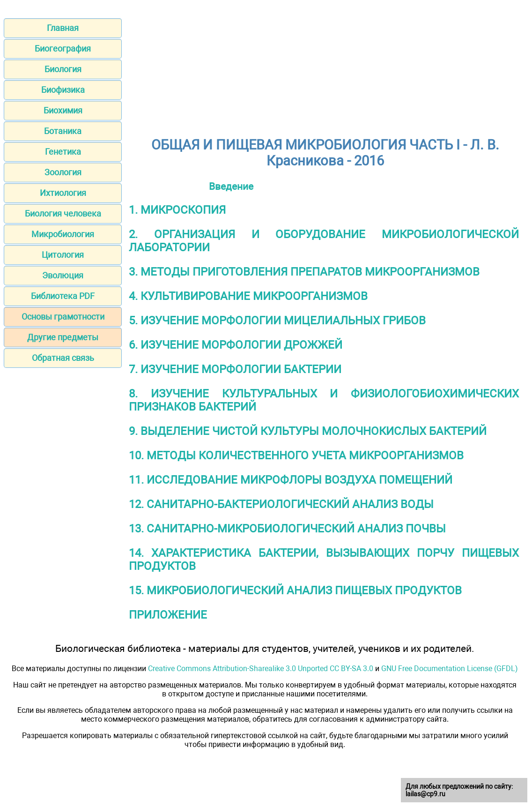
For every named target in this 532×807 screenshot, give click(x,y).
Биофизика (63, 90)
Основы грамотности (63, 317)
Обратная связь (63, 358)
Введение (231, 186)
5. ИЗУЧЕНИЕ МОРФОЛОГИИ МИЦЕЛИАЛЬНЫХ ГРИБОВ (277, 321)
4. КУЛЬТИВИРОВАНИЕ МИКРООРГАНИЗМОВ (248, 296)
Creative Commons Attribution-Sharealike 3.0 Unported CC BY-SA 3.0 (261, 669)
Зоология (63, 172)
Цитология (63, 255)
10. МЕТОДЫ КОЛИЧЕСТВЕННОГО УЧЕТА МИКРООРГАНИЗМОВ (296, 456)
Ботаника (63, 131)
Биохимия (63, 110)
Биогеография (63, 49)
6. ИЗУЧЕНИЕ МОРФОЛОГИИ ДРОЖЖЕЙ (236, 345)
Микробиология (63, 234)
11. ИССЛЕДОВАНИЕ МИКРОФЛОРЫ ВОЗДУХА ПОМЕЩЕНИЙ (291, 480)
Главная (63, 28)
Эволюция (63, 275)
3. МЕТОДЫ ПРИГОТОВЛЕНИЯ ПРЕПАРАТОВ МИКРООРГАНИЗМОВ (304, 272)
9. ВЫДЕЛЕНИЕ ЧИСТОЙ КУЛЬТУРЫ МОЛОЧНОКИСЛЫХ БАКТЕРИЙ (308, 431)
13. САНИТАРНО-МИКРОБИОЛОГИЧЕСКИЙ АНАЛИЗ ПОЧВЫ (287, 529)
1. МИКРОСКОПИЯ (177, 210)
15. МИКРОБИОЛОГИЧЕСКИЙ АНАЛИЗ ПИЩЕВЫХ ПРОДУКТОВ (295, 590)
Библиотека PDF (63, 296)
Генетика (63, 152)
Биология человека (63, 213)
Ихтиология (63, 193)
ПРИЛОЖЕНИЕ (168, 615)
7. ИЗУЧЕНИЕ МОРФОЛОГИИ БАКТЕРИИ (235, 369)
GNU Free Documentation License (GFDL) (450, 669)
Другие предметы (63, 337)
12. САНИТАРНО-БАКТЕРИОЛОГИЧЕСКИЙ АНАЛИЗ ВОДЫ (281, 504)
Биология (63, 69)
